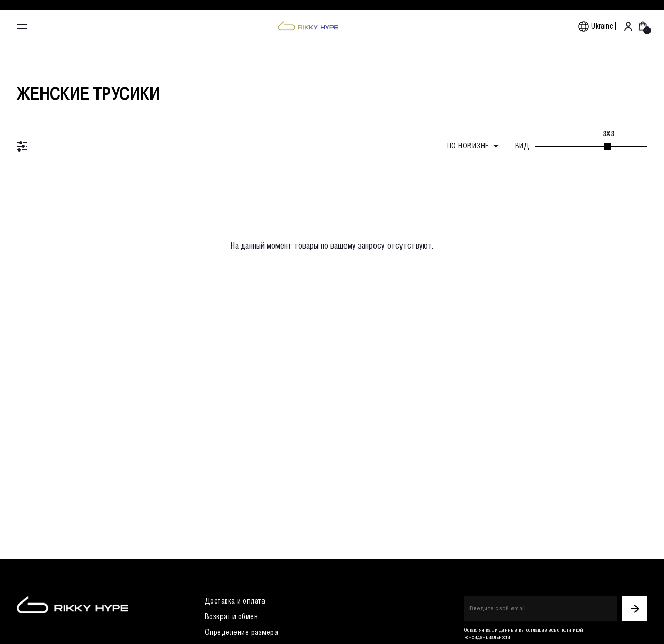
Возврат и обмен (232, 617)
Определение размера (242, 632)
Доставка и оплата (235, 601)
